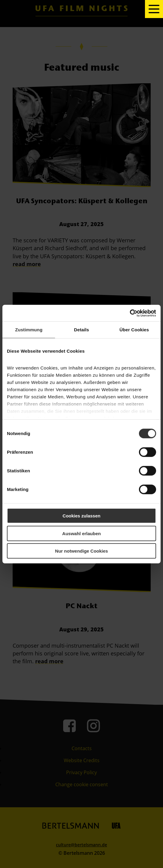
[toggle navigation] (154, 9)
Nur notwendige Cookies (81, 551)
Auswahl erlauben (81, 533)
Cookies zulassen (81, 516)
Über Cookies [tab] (134, 330)
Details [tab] (81, 330)
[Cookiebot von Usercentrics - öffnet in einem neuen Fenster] (130, 313)
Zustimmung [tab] (29, 330)
